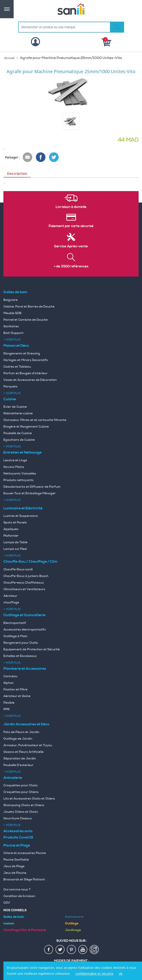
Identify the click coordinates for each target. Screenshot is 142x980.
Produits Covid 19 (18, 837)
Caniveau (10, 676)
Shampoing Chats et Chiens (24, 805)
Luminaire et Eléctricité (23, 508)
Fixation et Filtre (15, 690)
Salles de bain (15, 292)
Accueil (9, 58)
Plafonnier (11, 536)
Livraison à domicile (71, 207)
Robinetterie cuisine (18, 413)
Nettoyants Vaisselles (20, 474)
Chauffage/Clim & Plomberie (25, 930)
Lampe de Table (15, 542)
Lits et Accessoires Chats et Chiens (29, 799)
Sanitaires (11, 326)
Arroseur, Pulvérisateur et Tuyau (28, 745)
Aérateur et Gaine (17, 696)
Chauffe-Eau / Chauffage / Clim (30, 562)
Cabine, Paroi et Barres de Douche (29, 307)
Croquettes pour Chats (21, 785)
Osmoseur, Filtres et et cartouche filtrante (35, 420)
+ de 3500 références (71, 267)
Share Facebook (41, 157)
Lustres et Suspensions (21, 516)
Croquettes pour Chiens (21, 792)
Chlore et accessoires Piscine (25, 853)
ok (121, 974)
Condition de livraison (19, 896)
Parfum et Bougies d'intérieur (25, 373)
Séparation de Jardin (20, 759)
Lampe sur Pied (15, 549)
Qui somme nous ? (17, 890)
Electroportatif (15, 623)
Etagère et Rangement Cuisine (26, 427)
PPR (6, 709)
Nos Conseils (15, 910)
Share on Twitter (54, 157)
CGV (7, 903)
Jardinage (73, 930)
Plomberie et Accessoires (25, 669)
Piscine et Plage (17, 845)
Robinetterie (74, 917)
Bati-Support (14, 333)
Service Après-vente (71, 246)
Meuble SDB (12, 313)
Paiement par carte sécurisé (71, 226)
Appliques (11, 529)
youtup (83, 950)
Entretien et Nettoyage (22, 452)
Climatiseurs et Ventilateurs (24, 589)
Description (17, 173)
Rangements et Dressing (22, 354)
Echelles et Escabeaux (20, 656)
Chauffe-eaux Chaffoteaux (24, 583)
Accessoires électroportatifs (25, 630)
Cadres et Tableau (17, 367)
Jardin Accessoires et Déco (26, 724)
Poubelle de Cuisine (18, 433)
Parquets (10, 387)
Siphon (9, 683)
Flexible (9, 703)
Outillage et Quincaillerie (24, 615)
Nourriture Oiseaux (18, 818)
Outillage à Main (15, 636)
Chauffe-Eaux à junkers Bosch (26, 576)
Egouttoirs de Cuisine (19, 440)
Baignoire (11, 300)
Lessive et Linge (15, 460)
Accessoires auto (18, 831)
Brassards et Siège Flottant (24, 880)
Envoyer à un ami (28, 157)
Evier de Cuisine (15, 407)
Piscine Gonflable (16, 860)
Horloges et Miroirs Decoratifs (26, 360)
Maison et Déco (16, 346)
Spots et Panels (15, 523)
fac (49, 950)
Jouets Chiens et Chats (21, 812)
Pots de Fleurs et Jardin (21, 732)
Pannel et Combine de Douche (26, 320)
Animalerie (13, 778)
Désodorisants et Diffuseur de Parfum (32, 487)
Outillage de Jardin (18, 739)
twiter (60, 950)
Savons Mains (14, 467)
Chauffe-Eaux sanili (18, 570)
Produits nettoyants (19, 480)
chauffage (11, 603)
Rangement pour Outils (21, 643)
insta (94, 950)
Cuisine (10, 399)
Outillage (72, 924)
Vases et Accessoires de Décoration (30, 380)
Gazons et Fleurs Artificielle (24, 752)
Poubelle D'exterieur (18, 765)
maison (9, 924)
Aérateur (10, 596)
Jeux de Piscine (15, 873)
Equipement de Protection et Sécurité (32, 649)
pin (72, 950)
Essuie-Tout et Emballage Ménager (30, 493)
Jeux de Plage (14, 866)
